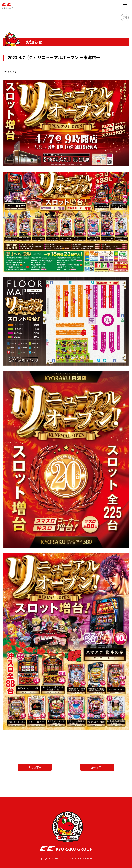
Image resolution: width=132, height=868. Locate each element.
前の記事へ (35, 767)
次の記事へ (97, 767)
